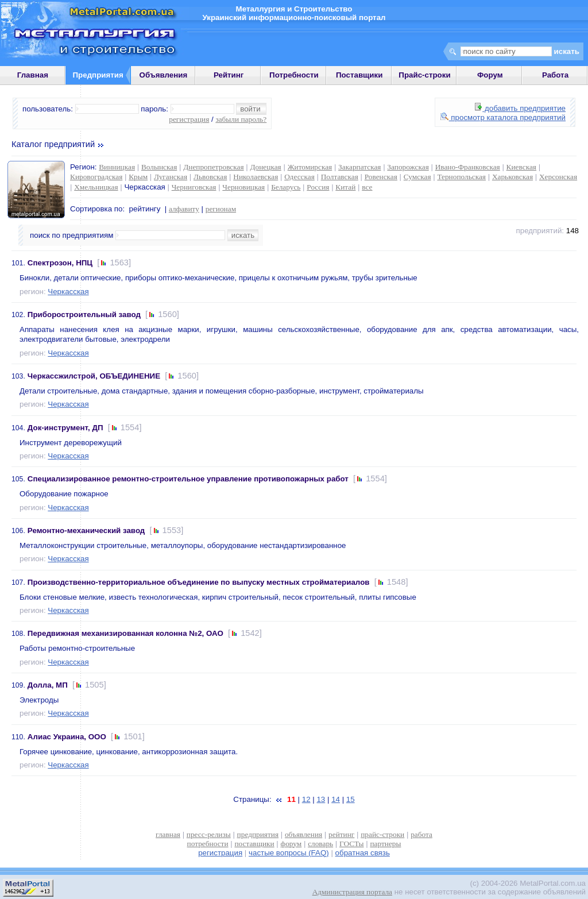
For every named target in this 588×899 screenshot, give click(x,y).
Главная (33, 75)
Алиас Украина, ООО (67, 737)
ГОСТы (351, 844)
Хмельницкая (96, 187)
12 (306, 799)
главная (168, 834)
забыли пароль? (241, 119)
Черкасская (68, 292)
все (367, 187)
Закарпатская (359, 167)
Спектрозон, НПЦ (60, 263)
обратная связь (363, 853)
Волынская (159, 167)
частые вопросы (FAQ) (289, 853)
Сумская (417, 177)
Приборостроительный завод (84, 315)
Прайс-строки (424, 75)
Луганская (171, 177)
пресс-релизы (209, 834)
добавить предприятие (520, 108)
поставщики (254, 844)
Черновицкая (243, 187)
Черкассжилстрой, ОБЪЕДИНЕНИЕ (94, 376)
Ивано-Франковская (468, 167)
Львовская (210, 177)
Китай (345, 187)
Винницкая (117, 167)
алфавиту (184, 209)
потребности (208, 844)
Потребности (294, 75)
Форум (490, 75)
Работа (555, 75)
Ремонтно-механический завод (86, 530)
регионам (221, 209)
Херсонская (558, 177)
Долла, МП (48, 685)
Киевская (521, 167)
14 (336, 799)
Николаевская (256, 177)
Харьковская (512, 177)
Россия (318, 187)
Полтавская (340, 177)
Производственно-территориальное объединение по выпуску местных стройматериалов (199, 582)
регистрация (189, 119)
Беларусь (286, 187)
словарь (320, 844)
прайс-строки (382, 834)
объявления (303, 834)
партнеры (385, 844)
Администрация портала (352, 892)
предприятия (258, 834)
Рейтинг (229, 75)
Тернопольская (461, 177)
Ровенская (381, 177)
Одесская (299, 177)
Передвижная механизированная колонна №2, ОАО (125, 633)
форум (291, 844)
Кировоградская (96, 177)
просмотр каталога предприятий (503, 117)
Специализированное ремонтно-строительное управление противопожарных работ (188, 479)
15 (351, 799)
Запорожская (408, 167)
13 (321, 799)
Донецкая (265, 167)
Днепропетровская (213, 167)
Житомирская (310, 167)
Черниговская (194, 187)
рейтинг (341, 834)
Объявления (164, 75)
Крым (138, 177)
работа (421, 834)
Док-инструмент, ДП (65, 428)
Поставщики (359, 75)
